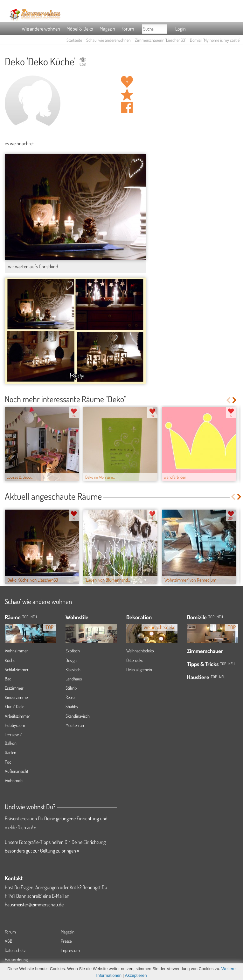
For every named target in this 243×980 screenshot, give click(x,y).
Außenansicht (17, 771)
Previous (228, 400)
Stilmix (71, 688)
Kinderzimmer (17, 697)
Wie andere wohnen (41, 29)
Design (71, 660)
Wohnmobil (15, 780)
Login (181, 29)
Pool (9, 762)
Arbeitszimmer (17, 716)
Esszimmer (14, 688)
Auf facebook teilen (127, 107)
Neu (220, 617)
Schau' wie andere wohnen (108, 40)
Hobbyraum (15, 725)
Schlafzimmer (17, 669)
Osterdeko (135, 660)
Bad (8, 679)
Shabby (72, 706)
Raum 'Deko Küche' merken (127, 95)
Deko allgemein (139, 669)
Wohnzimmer (16, 651)
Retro (70, 697)
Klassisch (73, 669)
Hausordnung (16, 959)
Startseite (74, 40)
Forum (128, 29)
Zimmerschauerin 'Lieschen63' (160, 40)
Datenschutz (15, 950)
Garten (10, 752)
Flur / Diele (14, 706)
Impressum (70, 950)
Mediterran (75, 725)
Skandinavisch (78, 716)
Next (235, 400)
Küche (10, 660)
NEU (34, 617)
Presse (66, 941)
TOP (25, 617)
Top (211, 617)
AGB (9, 941)
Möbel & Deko (80, 29)
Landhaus (74, 679)
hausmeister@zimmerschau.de (34, 904)
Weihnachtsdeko (140, 651)
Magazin (107, 29)
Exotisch (73, 651)
